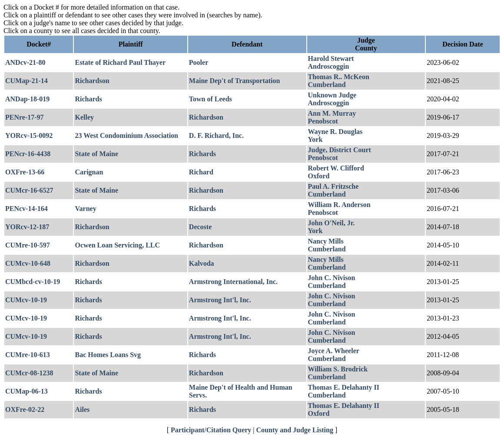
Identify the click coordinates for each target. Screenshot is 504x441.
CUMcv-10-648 (28, 263)
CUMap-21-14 (27, 81)
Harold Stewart (331, 58)
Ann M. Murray (332, 113)
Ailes (82, 409)
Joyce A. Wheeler (334, 351)
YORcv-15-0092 (29, 135)
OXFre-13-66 (25, 172)
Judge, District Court (340, 150)
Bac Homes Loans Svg (108, 355)
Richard (201, 172)
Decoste (200, 227)
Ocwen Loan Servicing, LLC (117, 245)
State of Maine (96, 154)
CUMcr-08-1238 (29, 373)
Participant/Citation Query (211, 430)
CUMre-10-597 (28, 245)
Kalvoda (202, 263)
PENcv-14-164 (27, 209)
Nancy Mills (326, 241)
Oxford (319, 176)
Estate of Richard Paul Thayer (120, 62)
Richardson (92, 81)
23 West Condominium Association (126, 135)
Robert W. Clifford (336, 168)
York (315, 139)
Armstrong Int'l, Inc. (220, 300)
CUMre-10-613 (28, 355)
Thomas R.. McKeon (339, 77)
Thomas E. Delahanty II (344, 387)
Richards (88, 99)
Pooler (199, 62)
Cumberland (327, 85)
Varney (85, 209)
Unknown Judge (332, 95)
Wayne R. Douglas (335, 132)
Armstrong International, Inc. (233, 282)
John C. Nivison (332, 278)
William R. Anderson (339, 205)
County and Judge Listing (295, 430)
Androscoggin (329, 66)
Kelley (84, 117)
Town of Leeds (211, 99)
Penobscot (323, 121)
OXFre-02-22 (25, 409)
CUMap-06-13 (27, 391)
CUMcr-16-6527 (29, 190)
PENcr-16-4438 (28, 154)
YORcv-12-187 (27, 227)
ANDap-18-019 (27, 99)
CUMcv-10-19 (26, 300)
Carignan (89, 172)
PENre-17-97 (25, 117)
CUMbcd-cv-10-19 (33, 282)
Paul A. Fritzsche (333, 186)
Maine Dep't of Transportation (235, 81)
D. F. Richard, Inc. (216, 135)
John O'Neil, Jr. (332, 223)
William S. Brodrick (338, 369)
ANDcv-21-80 (25, 62)
